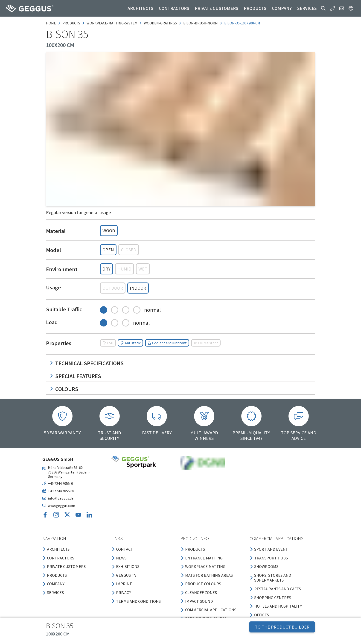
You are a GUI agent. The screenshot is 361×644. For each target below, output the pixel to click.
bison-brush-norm (201, 23)
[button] (323, 8)
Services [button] (307, 8)
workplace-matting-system (112, 23)
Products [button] (255, 8)
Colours (64, 389)
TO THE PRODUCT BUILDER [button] (282, 627)
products (71, 23)
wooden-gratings (160, 23)
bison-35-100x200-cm (242, 23)
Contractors (174, 8)
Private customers (217, 8)
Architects (140, 8)
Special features (75, 376)
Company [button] (282, 8)
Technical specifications (87, 363)
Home (51, 23)
